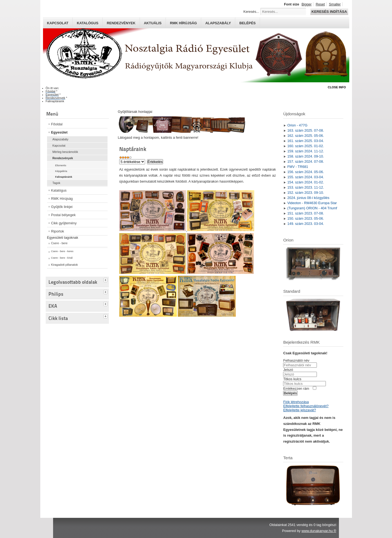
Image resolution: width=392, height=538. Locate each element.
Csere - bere (59, 243)
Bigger (307, 4)
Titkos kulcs (292, 379)
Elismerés (61, 165)
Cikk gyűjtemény (64, 223)
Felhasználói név (296, 360)
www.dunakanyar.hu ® (319, 531)
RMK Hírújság (62, 199)
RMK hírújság (183, 23)
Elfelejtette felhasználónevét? (306, 406)
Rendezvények (121, 23)
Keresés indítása (329, 12)
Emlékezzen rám (296, 389)
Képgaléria (61, 171)
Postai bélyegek (63, 215)
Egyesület (59, 132)
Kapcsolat (58, 23)
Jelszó (288, 370)
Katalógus (88, 23)
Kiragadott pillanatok (65, 265)
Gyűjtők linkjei (62, 207)
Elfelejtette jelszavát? (299, 410)
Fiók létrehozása (296, 402)
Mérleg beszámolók (65, 152)
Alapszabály (218, 23)
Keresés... (251, 12)
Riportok (58, 231)
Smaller (335, 4)
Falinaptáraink (64, 177)
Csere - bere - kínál (62, 258)
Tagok (56, 183)
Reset (320, 4)
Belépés (247, 23)
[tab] (106, 279)
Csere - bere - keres (62, 251)
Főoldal (57, 124)
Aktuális (153, 23)
